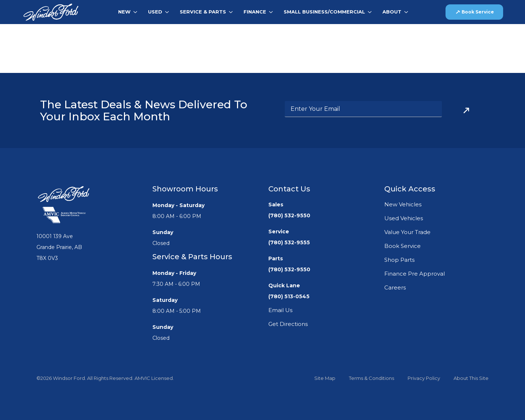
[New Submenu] (137, 12)
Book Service (402, 246)
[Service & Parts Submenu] (232, 12)
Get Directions (288, 324)
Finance (255, 12)
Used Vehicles (404, 218)
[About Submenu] (407, 12)
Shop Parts (399, 260)
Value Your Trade (407, 232)
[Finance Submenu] (272, 12)
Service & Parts (203, 12)
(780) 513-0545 (289, 296)
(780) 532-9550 (289, 215)
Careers (395, 287)
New (124, 12)
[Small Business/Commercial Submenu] (371, 12)
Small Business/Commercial (324, 12)
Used (155, 12)
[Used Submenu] (168, 12)
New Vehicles (403, 204)
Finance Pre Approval (415, 274)
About (392, 12)
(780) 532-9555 (289, 242)
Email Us (280, 310)
